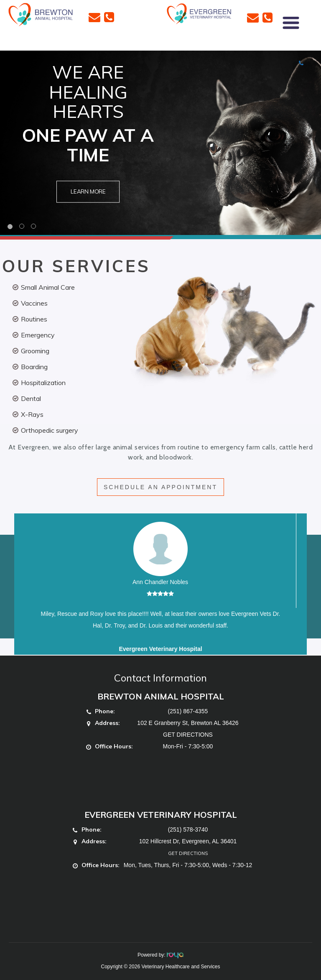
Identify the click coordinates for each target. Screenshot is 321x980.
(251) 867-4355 (188, 711)
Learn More (88, 192)
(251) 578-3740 (188, 829)
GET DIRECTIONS (188, 735)
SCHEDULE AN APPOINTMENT (160, 487)
